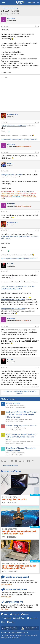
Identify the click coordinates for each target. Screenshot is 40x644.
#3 (38, 152)
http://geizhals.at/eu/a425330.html (14, 126)
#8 (38, 326)
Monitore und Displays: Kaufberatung (21, 419)
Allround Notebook (13, 403)
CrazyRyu (6, 14)
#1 (38, 26)
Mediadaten (20, 635)
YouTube (12, 622)
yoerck (7, 405)
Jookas (8, 419)
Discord (16, 614)
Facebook (7, 618)
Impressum (5, 635)
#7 (38, 272)
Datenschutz (16, 638)
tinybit (7, 453)
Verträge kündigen (31, 635)
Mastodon (34, 618)
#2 (38, 122)
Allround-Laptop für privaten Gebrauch (21, 426)
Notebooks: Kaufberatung (18, 405)
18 (4, 571)
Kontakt (12, 635)
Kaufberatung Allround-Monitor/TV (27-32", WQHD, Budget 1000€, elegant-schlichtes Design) (21, 415)
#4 (38, 171)
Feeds (6, 614)
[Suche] (38, 3)
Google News (20, 618)
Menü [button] (4, 3)
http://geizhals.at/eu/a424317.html (13, 309)
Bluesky (26, 614)
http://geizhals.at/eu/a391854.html (13, 300)
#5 (38, 212)
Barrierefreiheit (6, 638)
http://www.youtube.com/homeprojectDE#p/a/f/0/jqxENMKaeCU (19, 139)
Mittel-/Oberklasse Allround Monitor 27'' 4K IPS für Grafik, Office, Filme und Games (21, 437)
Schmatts (8, 442)
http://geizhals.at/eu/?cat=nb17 (12, 175)
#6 (38, 231)
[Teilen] (35, 26)
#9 (38, 368)
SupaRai (8, 428)
